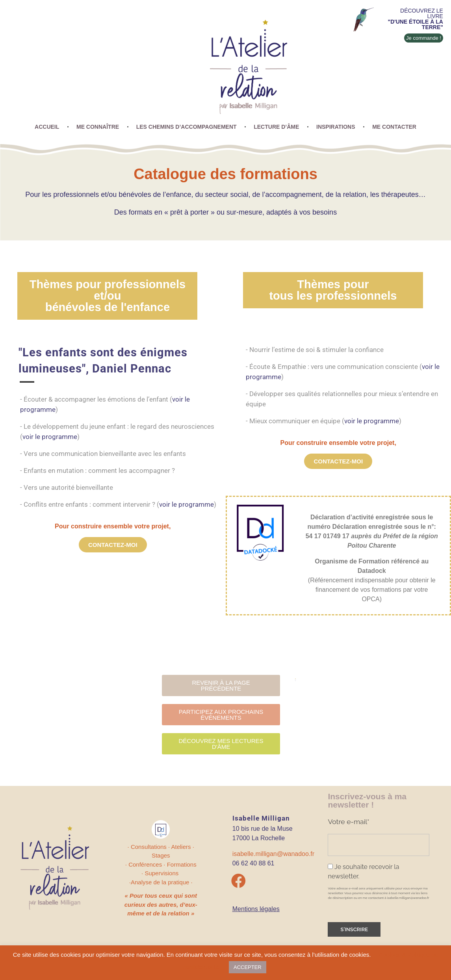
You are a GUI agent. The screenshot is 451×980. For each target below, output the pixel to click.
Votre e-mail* (348, 822)
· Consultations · (149, 847)
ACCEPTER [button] (248, 967)
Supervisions (162, 873)
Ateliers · (183, 847)
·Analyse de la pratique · (161, 882)
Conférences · (148, 864)
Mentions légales (256, 909)
